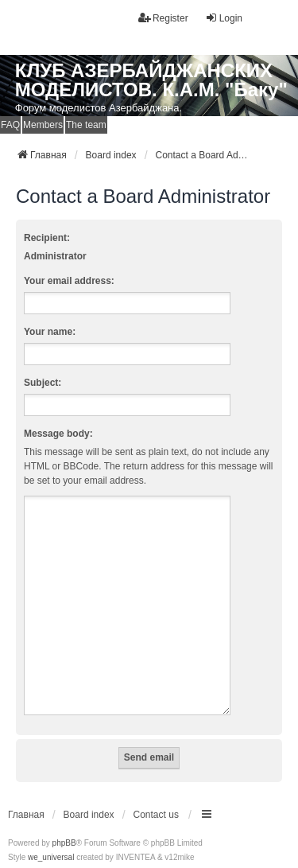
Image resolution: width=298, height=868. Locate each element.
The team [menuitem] (86, 125)
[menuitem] (21, 853)
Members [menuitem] (43, 125)
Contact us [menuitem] (156, 796)
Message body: (58, 434)
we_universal (51, 838)
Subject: (43, 383)
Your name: (50, 332)
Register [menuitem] (163, 18)
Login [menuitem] (224, 18)
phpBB (64, 824)
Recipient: (47, 238)
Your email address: (69, 281)
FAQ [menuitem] (10, 125)
